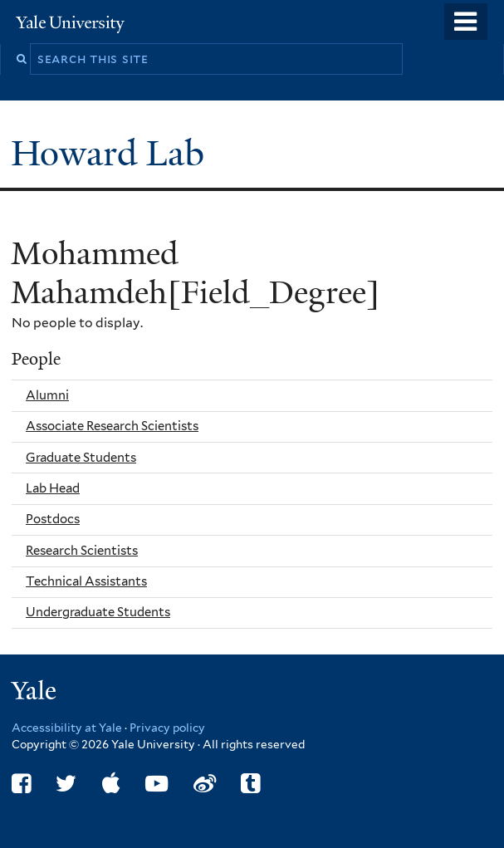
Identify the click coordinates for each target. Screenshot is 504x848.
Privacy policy (167, 728)
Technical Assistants (86, 581)
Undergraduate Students (98, 612)
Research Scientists (82, 551)
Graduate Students (81, 458)
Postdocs (53, 519)
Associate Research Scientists (112, 426)
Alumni (47, 395)
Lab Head (53, 488)
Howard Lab (112, 153)
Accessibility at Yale (67, 728)
